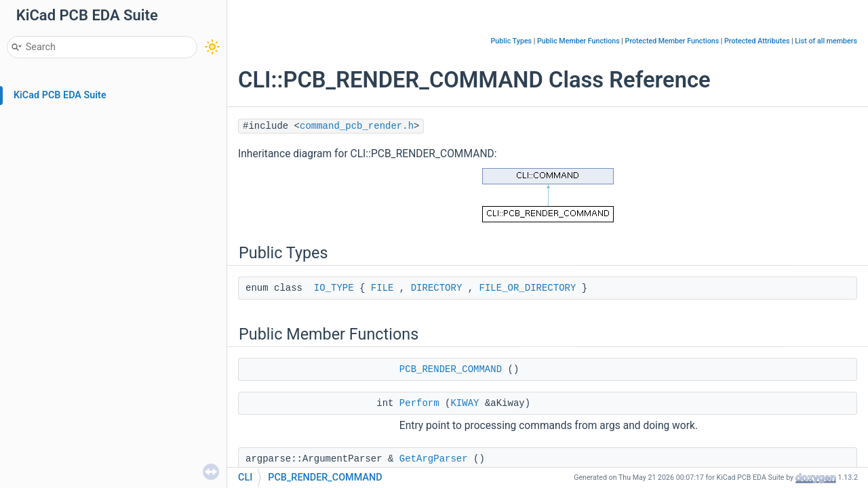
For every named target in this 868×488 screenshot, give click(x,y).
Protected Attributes (757, 41)
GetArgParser (434, 459)
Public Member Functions (578, 41)
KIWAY (465, 403)
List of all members (826, 41)
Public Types (511, 41)
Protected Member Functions (672, 41)
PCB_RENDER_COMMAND (451, 369)
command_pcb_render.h (357, 126)
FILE (382, 288)
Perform (419, 403)
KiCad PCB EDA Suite (60, 95)
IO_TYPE (334, 288)
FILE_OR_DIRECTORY (528, 288)
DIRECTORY (437, 288)
